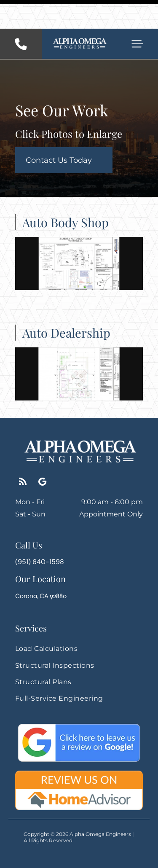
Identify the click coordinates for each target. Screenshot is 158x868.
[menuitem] (79, 620)
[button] (137, 15)
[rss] (23, 454)
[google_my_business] (42, 454)
